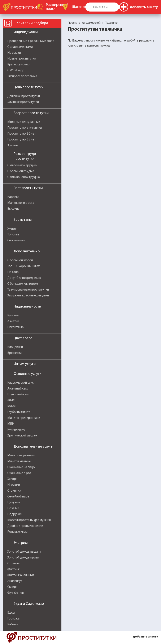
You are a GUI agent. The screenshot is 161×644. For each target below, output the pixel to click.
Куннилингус (16, 430)
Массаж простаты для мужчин (29, 520)
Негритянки (16, 327)
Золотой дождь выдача (24, 552)
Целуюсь (14, 502)
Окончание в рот (19, 473)
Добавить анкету (145, 637)
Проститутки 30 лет (22, 134)
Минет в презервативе (24, 418)
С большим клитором (23, 284)
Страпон (13, 563)
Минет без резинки (21, 456)
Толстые (13, 235)
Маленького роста (21, 203)
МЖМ (11, 406)
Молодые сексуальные (24, 122)
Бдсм (11, 613)
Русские (13, 316)
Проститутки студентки (25, 128)
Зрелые (13, 145)
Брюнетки (14, 353)
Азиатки (13, 321)
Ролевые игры (17, 532)
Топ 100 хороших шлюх (23, 266)
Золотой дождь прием (23, 558)
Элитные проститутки (23, 102)
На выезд (14, 53)
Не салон (14, 272)
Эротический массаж (22, 436)
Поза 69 (13, 508)
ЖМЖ (11, 400)
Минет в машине (19, 461)
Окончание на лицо (21, 467)
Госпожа (13, 619)
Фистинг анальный (21, 575)
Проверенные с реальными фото (31, 41)
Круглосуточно (18, 65)
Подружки (15, 514)
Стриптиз (14, 491)
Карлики (13, 197)
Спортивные (16, 240)
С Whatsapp (16, 70)
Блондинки (15, 347)
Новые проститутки (22, 59)
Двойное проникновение (25, 526)
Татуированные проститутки (28, 290)
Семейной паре (18, 497)
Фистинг (13, 569)
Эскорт (12, 479)
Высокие (13, 209)
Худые (12, 229)
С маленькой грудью (22, 165)
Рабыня (13, 625)
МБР (11, 424)
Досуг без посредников (24, 278)
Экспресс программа (22, 76)
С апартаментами (20, 47)
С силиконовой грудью (24, 177)
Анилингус (15, 581)
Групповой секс (18, 395)
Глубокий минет (19, 412)
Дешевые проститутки (24, 96)
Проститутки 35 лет (22, 140)
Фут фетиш (16, 593)
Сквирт (12, 587)
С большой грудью (21, 171)
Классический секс (20, 383)
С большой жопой (20, 260)
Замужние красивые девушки (28, 296)
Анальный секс (18, 389)
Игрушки (14, 485)
